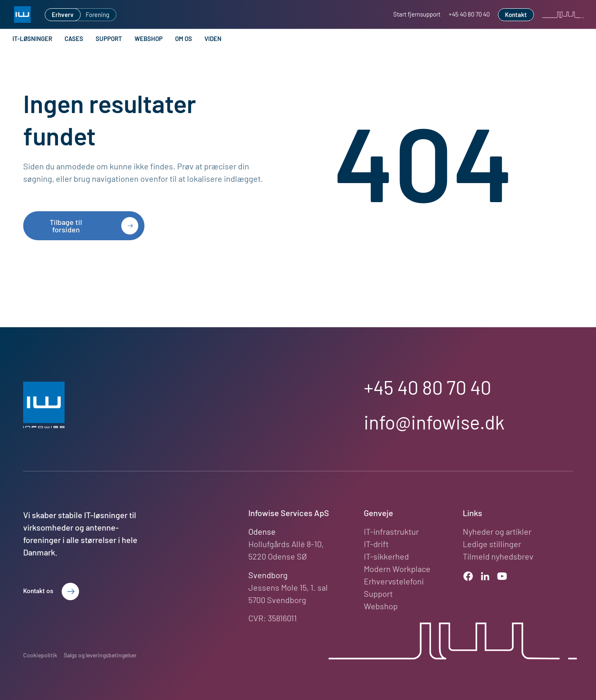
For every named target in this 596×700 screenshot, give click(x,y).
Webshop (149, 39)
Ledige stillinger (492, 544)
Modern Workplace (397, 569)
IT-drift (376, 544)
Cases (74, 39)
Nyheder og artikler (497, 531)
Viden (213, 39)
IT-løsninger (32, 39)
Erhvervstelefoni (394, 581)
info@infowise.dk (434, 422)
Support (109, 39)
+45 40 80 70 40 (428, 387)
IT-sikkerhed (386, 556)
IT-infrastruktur (391, 531)
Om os (184, 39)
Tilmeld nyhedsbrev (498, 556)
